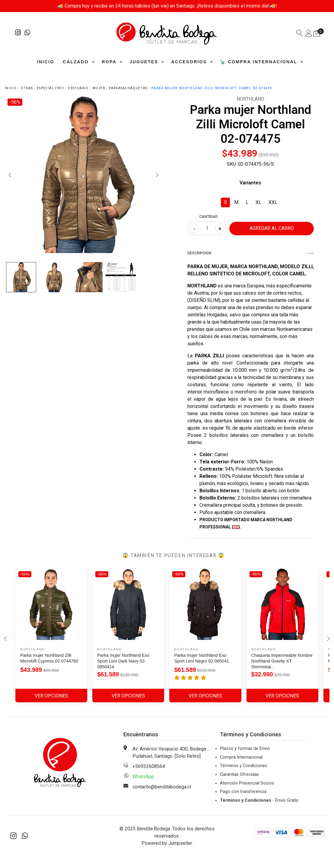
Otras (27, 88)
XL (258, 202)
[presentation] (10, 175)
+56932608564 (149, 766)
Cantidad (208, 217)
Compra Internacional (241, 757)
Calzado (76, 62)
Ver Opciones (51, 696)
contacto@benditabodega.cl (162, 787)
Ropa (109, 62)
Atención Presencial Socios (247, 783)
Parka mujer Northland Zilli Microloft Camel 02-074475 (212, 88)
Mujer (99, 88)
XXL (273, 202)
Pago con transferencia (243, 792)
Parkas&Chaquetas (128, 88)
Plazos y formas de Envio (245, 749)
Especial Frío (50, 88)
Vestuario (78, 88)
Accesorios (189, 62)
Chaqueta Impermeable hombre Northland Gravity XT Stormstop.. (282, 661)
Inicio (46, 62)
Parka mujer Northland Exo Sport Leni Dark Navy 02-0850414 (123, 661)
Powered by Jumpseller (167, 843)
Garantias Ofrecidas (239, 774)
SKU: (232, 164)
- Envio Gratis (259, 800)
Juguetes (144, 62)
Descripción (251, 253)
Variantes (250, 183)
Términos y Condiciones (243, 766)
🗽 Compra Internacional (259, 62)
